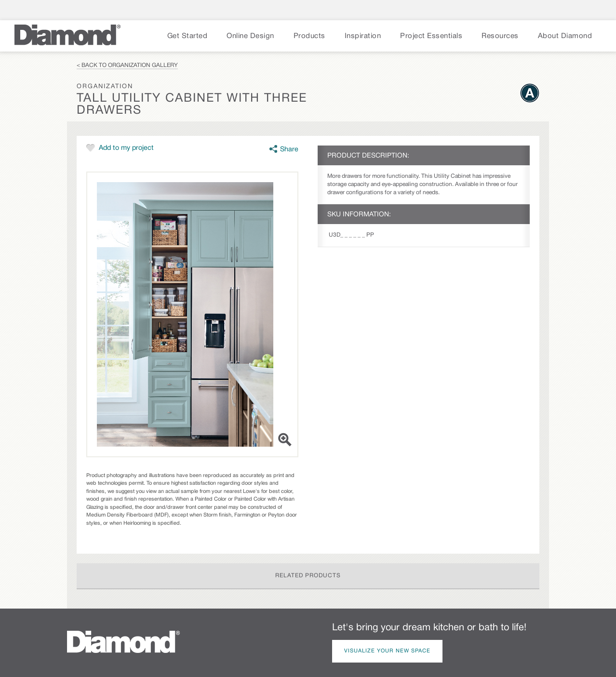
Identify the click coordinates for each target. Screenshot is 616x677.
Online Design (250, 36)
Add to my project (126, 148)
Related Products (308, 576)
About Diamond (565, 36)
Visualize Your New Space (387, 651)
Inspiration (363, 36)
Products (309, 36)
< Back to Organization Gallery (127, 65)
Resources (500, 36)
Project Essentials (431, 36)
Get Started (187, 36)
